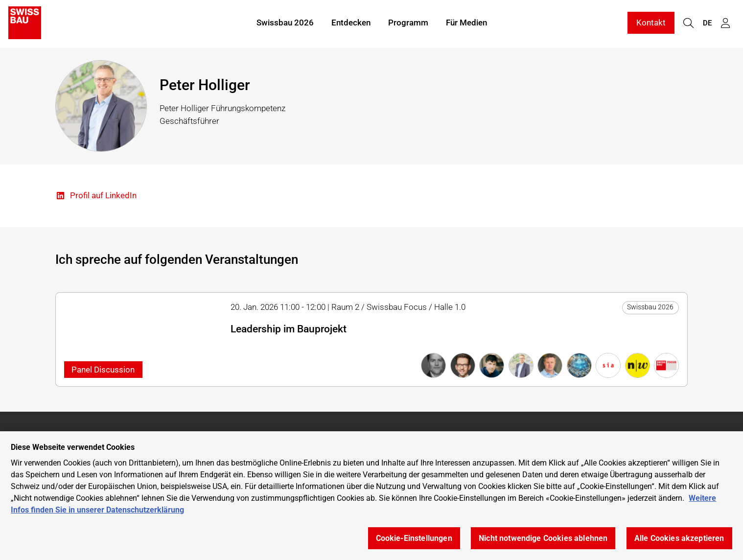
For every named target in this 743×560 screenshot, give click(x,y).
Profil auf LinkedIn (96, 196)
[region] (371, 496)
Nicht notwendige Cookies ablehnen (543, 538)
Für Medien (466, 23)
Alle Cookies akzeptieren (679, 538)
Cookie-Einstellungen (414, 538)
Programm (408, 23)
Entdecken (351, 23)
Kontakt (651, 23)
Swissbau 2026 (285, 23)
